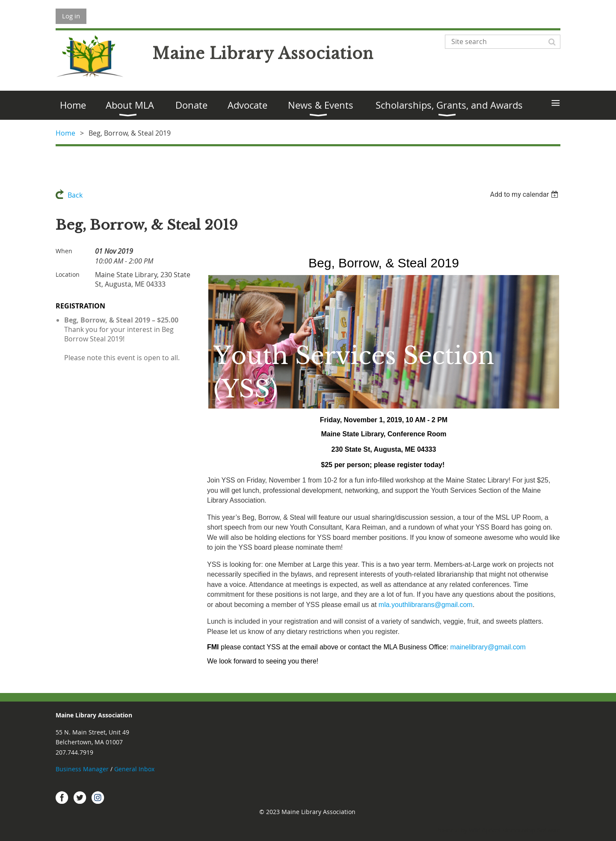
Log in (71, 16)
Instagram (98, 797)
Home (65, 133)
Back (75, 195)
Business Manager (82, 769)
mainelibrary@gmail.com (488, 647)
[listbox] (525, 194)
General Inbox (135, 769)
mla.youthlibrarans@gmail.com (426, 605)
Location (68, 274)
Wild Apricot (485, 830)
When (64, 251)
